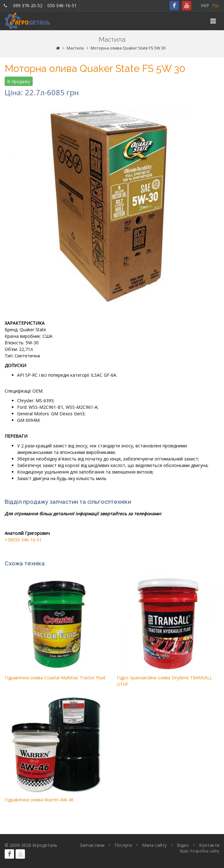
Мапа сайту (154, 845)
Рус (216, 5)
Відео (183, 845)
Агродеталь (45, 845)
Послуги (123, 845)
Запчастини (92, 845)
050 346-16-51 (62, 5)
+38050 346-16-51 (23, 540)
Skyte (184, 851)
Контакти (209, 845)
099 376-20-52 (28, 5)
